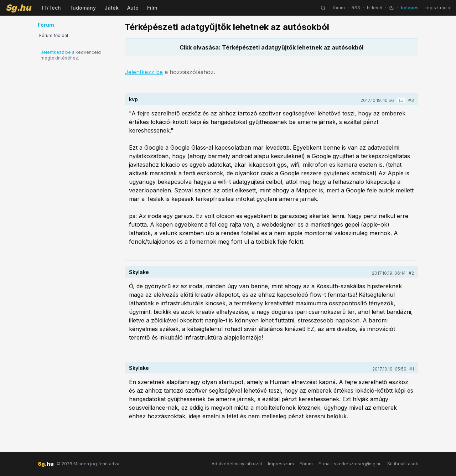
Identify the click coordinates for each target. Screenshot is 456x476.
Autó (133, 8)
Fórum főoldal (54, 35)
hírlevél (375, 8)
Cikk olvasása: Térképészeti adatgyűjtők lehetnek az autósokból (271, 47)
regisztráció (438, 8)
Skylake (139, 272)
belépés (410, 8)
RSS (356, 8)
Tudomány (83, 8)
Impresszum (281, 464)
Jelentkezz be (56, 52)
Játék (112, 8)
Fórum (306, 464)
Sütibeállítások (403, 464)
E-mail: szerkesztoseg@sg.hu (350, 464)
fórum (339, 8)
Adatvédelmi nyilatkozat (237, 464)
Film (152, 8)
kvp (133, 99)
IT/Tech (51, 8)
